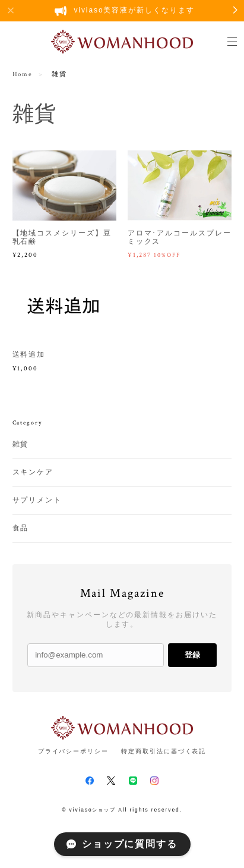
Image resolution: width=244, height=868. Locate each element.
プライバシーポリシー (73, 751)
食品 (21, 528)
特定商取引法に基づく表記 (164, 751)
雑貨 (21, 444)
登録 (192, 655)
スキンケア (33, 472)
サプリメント (37, 500)
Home (23, 74)
